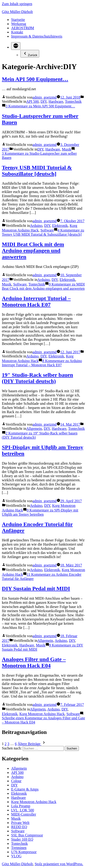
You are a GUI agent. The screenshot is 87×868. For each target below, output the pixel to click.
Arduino (36, 226)
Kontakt (17, 32)
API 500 (32, 101)
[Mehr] (16, 46)
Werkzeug (19, 24)
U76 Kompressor (24, 852)
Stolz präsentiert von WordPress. (59, 864)
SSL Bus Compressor (27, 835)
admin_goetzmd (45, 97)
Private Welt (20, 823)
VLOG (16, 856)
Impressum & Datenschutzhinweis (37, 36)
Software (47, 230)
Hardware (56, 101)
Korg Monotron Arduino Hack (42, 714)
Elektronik (60, 226)
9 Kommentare (43, 286)
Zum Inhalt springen (17, 4)
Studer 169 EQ (22, 839)
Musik (66, 149)
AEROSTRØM (23, 28)
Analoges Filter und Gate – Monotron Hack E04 (34, 662)
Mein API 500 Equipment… (35, 79)
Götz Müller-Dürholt (17, 12)
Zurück (30, 54)
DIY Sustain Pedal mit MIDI (36, 588)
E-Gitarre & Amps (25, 789)
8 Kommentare (42, 363)
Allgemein (34, 429)
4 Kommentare (43, 232)
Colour (16, 781)
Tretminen (19, 848)
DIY (44, 101)
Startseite (18, 20)
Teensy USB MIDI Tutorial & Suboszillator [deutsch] (37, 171)
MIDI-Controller (24, 814)
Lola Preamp (21, 806)
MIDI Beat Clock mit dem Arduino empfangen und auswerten (33, 251)
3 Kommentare (40, 106)
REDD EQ (19, 827)
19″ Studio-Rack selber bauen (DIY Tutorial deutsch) (37, 378)
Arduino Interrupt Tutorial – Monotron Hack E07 (36, 301)
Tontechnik (73, 101)
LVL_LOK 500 (23, 810)
